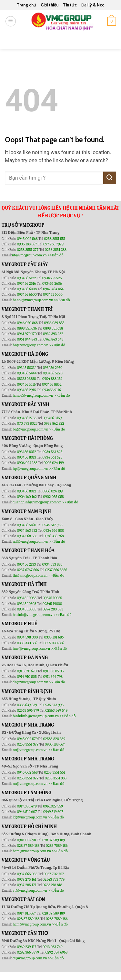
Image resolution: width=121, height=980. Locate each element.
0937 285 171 (27, 885)
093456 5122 (27, 278)
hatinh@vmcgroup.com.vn (34, 615)
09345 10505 (27, 609)
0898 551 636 (27, 328)
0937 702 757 (54, 874)
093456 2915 (27, 390)
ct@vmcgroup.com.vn (30, 958)
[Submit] (108, 40)
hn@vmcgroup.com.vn (30, 345)
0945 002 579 (27, 739)
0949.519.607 (53, 812)
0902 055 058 (53, 497)
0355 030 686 (54, 643)
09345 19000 (52, 604)
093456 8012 (27, 452)
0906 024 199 (54, 463)
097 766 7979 (53, 244)
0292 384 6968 (57, 952)
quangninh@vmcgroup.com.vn (37, 502)
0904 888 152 (52, 379)
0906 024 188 (28, 463)
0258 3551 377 (28, 250)
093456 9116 (51, 390)
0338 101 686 (54, 637)
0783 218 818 (52, 885)
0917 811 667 (27, 913)
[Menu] (11, 21)
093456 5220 (53, 373)
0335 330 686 (27, 643)
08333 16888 (27, 379)
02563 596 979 (28, 710)
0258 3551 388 (56, 250)
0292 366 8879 (29, 952)
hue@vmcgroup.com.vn (31, 648)
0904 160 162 (27, 497)
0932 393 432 (53, 334)
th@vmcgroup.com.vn (30, 575)
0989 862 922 (54, 423)
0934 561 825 (53, 452)
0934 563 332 (28, 530)
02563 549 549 (57, 710)
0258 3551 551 (55, 239)
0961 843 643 (53, 339)
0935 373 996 (54, 705)
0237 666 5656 (56, 570)
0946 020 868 (28, 323)
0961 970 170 (27, 334)
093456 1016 (26, 384)
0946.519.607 (27, 812)
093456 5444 (27, 373)
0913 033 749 (53, 947)
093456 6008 (27, 289)
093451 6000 (53, 294)
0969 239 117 (27, 947)
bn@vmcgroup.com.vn (30, 429)
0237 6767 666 (28, 570)
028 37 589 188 (28, 846)
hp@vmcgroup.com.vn (30, 469)
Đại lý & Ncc (93, 5)
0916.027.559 (53, 806)
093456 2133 (26, 564)
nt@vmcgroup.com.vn (29, 255)
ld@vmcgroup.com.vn (30, 817)
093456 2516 (27, 283)
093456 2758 (27, 418)
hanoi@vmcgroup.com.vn (33, 300)
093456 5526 (52, 278)
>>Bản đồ (55, 255)
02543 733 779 (54, 879)
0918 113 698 (27, 840)
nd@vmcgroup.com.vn (30, 541)
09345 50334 (27, 368)
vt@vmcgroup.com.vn (30, 890)
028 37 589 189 (54, 840)
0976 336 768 (54, 536)
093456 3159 (52, 418)
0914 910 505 (27, 677)
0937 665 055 (28, 874)
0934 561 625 (52, 457)
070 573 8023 (27, 423)
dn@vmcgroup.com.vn (30, 682)
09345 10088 (27, 598)
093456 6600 (27, 294)
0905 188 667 (28, 244)
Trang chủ (26, 5)
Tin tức (70, 5)
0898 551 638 (53, 328)
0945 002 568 (28, 239)
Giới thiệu (50, 5)
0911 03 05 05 (53, 671)
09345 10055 (52, 598)
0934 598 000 (28, 637)
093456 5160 (27, 525)
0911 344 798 (53, 677)
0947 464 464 (54, 289)
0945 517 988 (53, 525)
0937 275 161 (27, 879)
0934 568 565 (28, 536)
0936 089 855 (54, 323)
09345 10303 (27, 604)
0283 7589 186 (57, 846)
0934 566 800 (54, 530)
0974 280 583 (53, 609)
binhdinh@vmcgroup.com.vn (36, 716)
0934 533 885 (52, 564)
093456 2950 (53, 368)
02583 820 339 (54, 739)
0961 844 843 (27, 339)
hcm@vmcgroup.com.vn (32, 851)
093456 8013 (27, 457)
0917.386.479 (27, 806)
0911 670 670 (27, 671)
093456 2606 (52, 283)
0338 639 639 (28, 705)
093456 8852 (52, 384)
